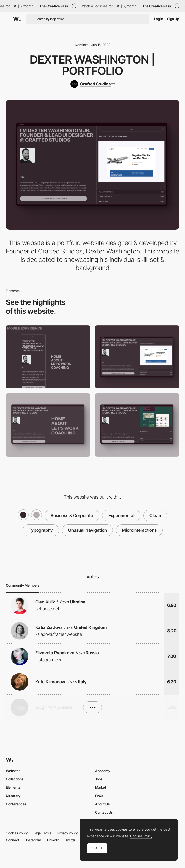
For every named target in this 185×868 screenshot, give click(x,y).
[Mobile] (48, 357)
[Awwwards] (17, 19)
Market (101, 787)
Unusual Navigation (87, 530)
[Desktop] (137, 357)
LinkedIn (53, 840)
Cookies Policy (17, 833)
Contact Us (104, 812)
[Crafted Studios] (92, 84)
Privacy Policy (68, 833)
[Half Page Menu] (48, 425)
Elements (13, 787)
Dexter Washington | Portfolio (92, 65)
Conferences (16, 804)
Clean (155, 515)
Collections (15, 779)
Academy (103, 771)
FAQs (99, 796)
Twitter (70, 840)
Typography (41, 530)
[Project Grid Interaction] (137, 425)
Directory (13, 796)
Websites (13, 771)
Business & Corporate (72, 515)
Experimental (121, 515)
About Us (102, 804)
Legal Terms (43, 833)
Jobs (99, 779)
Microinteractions (139, 530)
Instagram (34, 840)
